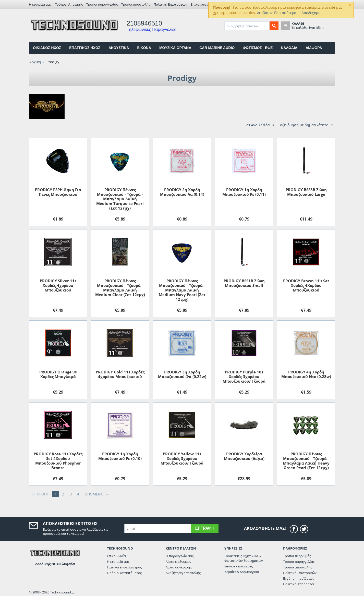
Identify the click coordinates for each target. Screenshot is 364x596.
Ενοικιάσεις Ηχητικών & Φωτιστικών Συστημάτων (244, 558)
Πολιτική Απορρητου (299, 584)
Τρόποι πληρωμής (69, 4)
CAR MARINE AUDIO (217, 48)
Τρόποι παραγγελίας (102, 4)
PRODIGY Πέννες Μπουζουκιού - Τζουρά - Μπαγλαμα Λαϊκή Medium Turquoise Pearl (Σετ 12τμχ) (120, 199)
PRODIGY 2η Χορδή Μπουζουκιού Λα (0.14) (182, 192)
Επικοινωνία (200, 4)
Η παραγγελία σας (180, 556)
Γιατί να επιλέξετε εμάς (124, 567)
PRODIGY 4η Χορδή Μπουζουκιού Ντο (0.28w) (306, 374)
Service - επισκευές (239, 566)
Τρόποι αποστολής (136, 4)
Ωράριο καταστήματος (124, 573)
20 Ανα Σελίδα (260, 125)
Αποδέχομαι (312, 13)
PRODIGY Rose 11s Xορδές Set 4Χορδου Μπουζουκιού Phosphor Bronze (58, 461)
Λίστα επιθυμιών (178, 562)
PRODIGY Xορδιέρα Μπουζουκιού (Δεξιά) (244, 456)
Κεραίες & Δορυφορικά (242, 572)
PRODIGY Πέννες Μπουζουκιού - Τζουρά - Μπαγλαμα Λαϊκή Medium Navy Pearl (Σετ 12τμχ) (182, 290)
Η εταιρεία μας (40, 4)
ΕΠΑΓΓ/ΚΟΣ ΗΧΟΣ (85, 48)
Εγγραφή (205, 528)
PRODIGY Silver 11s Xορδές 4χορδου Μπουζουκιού (58, 285)
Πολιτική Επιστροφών (170, 4)
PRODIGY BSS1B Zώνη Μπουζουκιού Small (244, 283)
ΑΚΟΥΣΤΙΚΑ (119, 48)
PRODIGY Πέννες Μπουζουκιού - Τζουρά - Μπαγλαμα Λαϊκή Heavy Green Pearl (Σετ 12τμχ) (306, 461)
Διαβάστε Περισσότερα (277, 13)
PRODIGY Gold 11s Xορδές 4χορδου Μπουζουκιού (120, 374)
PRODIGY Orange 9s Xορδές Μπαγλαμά (58, 374)
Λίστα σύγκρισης (179, 567)
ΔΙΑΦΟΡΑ (314, 48)
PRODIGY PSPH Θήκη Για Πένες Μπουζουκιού (58, 192)
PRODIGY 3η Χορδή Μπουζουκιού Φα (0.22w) (182, 374)
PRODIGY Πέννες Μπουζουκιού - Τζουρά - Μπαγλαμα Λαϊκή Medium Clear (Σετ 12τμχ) (120, 288)
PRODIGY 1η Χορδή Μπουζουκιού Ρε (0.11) (244, 192)
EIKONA (144, 48)
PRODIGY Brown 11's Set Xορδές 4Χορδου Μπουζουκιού (306, 285)
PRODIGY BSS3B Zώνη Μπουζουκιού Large (306, 192)
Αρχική (35, 62)
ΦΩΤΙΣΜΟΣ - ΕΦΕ (258, 48)
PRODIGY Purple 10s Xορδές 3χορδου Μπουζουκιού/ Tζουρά (244, 376)
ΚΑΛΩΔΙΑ (289, 48)
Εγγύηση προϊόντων (299, 578)
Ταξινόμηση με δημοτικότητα (306, 125)
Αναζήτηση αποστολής (183, 573)
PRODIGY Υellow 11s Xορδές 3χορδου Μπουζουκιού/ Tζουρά (182, 458)
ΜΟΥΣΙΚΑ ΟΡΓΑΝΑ (175, 48)
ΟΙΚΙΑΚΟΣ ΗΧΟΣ (47, 48)
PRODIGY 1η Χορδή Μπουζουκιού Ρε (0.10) (120, 456)
